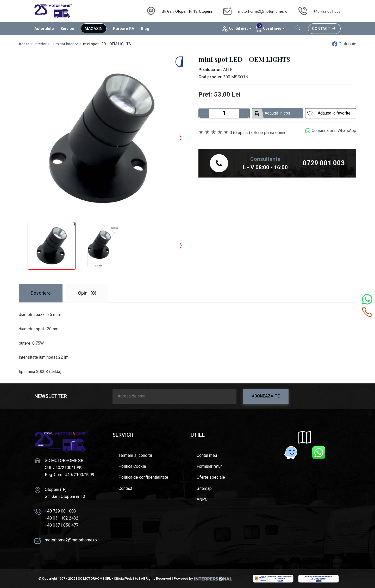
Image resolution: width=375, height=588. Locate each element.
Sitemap (204, 488)
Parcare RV (124, 29)
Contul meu (207, 455)
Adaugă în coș (272, 113)
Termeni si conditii (135, 455)
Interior (40, 44)
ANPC (202, 499)
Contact (324, 29)
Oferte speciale (211, 477)
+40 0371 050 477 (62, 525)
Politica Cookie (132, 466)
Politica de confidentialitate (143, 477)
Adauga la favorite (329, 113)
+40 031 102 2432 (62, 518)
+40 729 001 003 (327, 11)
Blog (145, 29)
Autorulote (44, 29)
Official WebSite (126, 578)
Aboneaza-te (266, 396)
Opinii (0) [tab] (87, 293)
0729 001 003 (324, 163)
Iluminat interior (65, 44)
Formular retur (209, 466)
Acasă (24, 44)
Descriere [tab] (41, 293)
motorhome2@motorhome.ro (263, 11)
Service (67, 29)
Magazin (94, 29)
